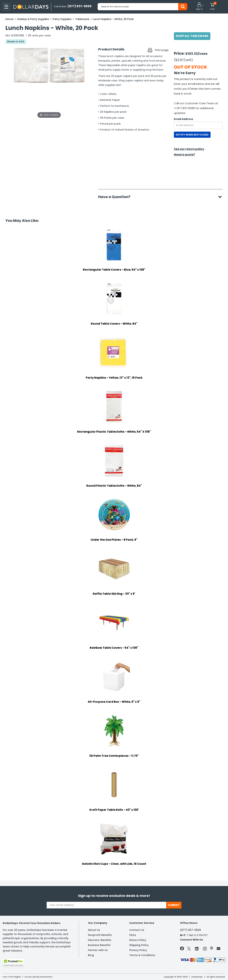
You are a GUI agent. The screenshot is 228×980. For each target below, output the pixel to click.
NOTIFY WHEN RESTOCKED (192, 135)
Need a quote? (184, 155)
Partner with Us (98, 950)
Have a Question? (116, 197)
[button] (199, 6)
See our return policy (189, 149)
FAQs (133, 935)
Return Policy (138, 940)
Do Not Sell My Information (38, 977)
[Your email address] (106, 905)
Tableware (82, 19)
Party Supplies (62, 19)
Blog (91, 955)
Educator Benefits (100, 940)
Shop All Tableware (192, 36)
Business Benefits (99, 945)
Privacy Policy (138, 950)
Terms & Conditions (142, 955)
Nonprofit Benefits (100, 935)
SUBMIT (174, 905)
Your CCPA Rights (12, 977)
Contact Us (137, 930)
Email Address (183, 119)
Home (9, 19)
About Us (94, 930)
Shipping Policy (139, 945)
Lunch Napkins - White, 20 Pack (113, 19)
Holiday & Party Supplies (33, 19)
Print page (162, 50)
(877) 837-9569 (190, 930)
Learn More (196, 972)
